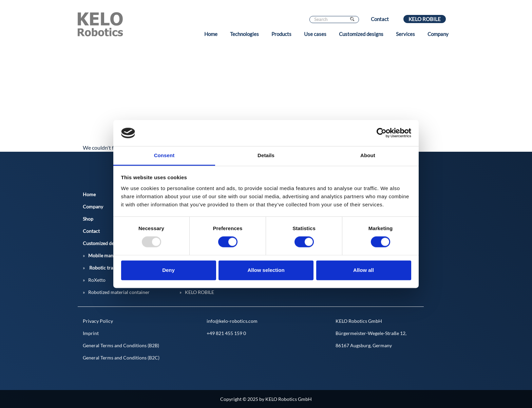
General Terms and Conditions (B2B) (121, 345)
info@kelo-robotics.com (232, 321)
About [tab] (368, 155)
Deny (168, 270)
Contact (380, 19)
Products (281, 34)
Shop (88, 219)
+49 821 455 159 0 (226, 333)
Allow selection (266, 270)
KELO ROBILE (425, 19)
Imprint (91, 333)
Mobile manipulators (110, 255)
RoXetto (97, 280)
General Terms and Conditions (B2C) (121, 358)
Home (211, 34)
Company (438, 34)
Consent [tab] (164, 155)
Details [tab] (266, 155)
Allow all (364, 270)
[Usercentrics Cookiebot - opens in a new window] (382, 133)
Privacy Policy (98, 321)
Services (405, 34)
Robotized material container (119, 292)
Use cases (315, 34)
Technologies (244, 34)
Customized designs (361, 34)
